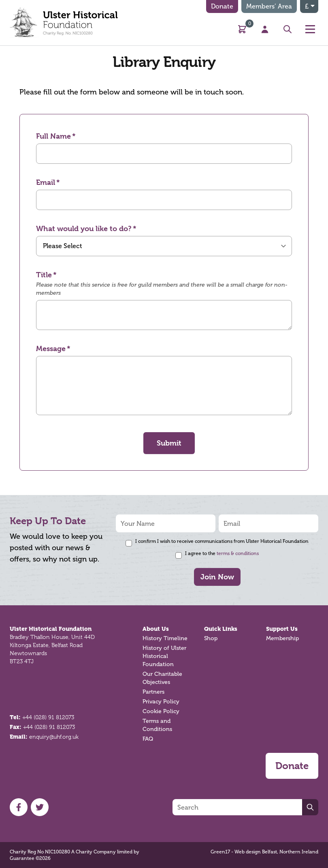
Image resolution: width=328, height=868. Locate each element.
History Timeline (165, 638)
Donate (222, 6)
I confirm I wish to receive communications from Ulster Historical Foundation (222, 541)
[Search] (237, 807)
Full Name (53, 136)
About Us (156, 629)
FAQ (148, 739)
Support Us (282, 629)
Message (51, 348)
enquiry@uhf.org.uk (54, 737)
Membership (282, 638)
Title (44, 275)
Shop (211, 638)
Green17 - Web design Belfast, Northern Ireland (264, 852)
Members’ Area (269, 6)
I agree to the (222, 553)
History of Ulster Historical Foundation (164, 656)
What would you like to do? (84, 228)
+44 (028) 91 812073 (48, 717)
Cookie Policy (161, 711)
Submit (169, 443)
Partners (153, 692)
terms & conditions (238, 553)
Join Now (217, 577)
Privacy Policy (161, 702)
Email (46, 182)
